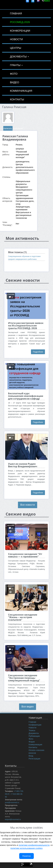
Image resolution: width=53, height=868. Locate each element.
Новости (16, 39)
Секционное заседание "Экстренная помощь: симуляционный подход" (24, 678)
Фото (14, 74)
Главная (16, 13)
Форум (32, 742)
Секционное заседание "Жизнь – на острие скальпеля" (23, 617)
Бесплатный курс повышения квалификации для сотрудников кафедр (26, 396)
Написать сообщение (8, 128)
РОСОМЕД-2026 (20, 22)
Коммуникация (21, 91)
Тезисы (32, 730)
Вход (31, 756)
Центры (15, 48)
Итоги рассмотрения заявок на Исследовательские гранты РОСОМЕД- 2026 (26, 326)
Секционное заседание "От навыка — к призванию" (25, 555)
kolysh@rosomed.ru (13, 819)
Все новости (28, 505)
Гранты (16, 65)
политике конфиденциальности (34, 845)
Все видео (28, 707)
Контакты (17, 99)
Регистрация (34, 759)
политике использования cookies (26, 848)
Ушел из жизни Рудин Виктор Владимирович (23, 465)
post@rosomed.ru (12, 803)
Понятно (26, 856)
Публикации (34, 736)
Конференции (20, 31)
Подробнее (38, 352)
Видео (14, 82)
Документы (19, 57)
